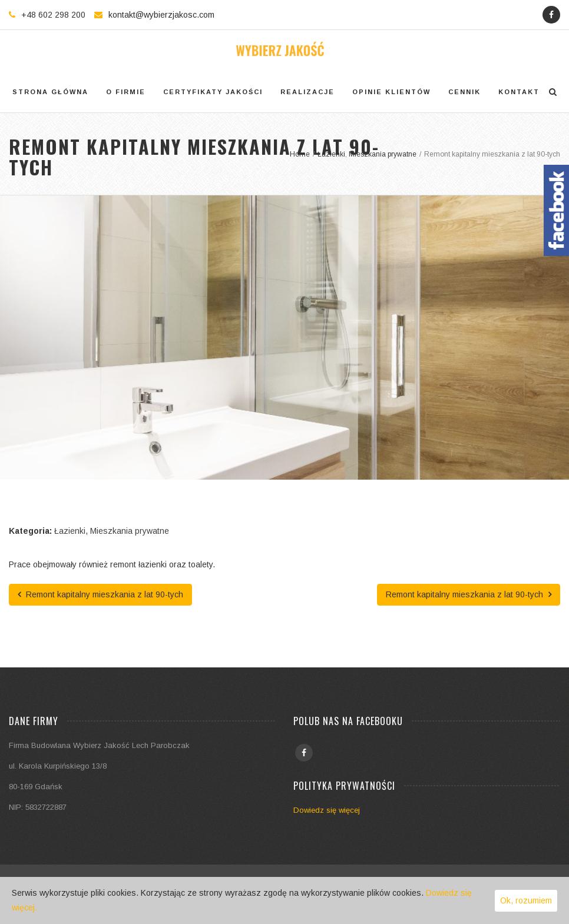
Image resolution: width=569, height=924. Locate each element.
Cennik (464, 92)
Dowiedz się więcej (327, 810)
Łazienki (70, 531)
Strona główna (50, 92)
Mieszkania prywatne (130, 531)
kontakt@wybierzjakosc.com (161, 15)
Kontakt (519, 92)
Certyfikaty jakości (213, 92)
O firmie (126, 92)
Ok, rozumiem (526, 900)
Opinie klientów (391, 92)
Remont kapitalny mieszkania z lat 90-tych (100, 594)
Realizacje (307, 92)
